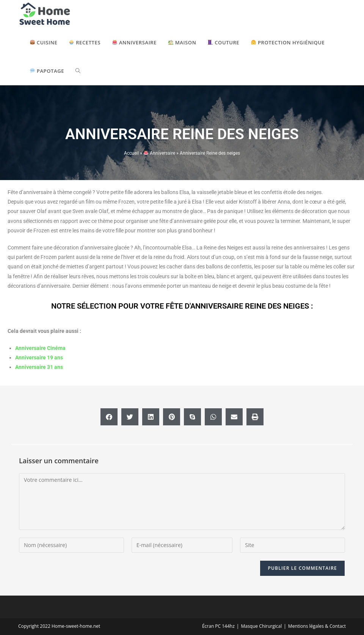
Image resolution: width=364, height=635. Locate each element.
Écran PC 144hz (218, 626)
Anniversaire (159, 153)
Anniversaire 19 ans (39, 357)
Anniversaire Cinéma (40, 348)
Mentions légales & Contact (317, 626)
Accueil (131, 153)
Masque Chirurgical (261, 626)
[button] (109, 417)
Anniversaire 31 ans (39, 367)
